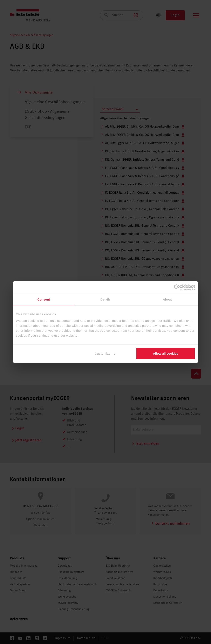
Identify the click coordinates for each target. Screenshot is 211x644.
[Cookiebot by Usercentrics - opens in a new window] (177, 288)
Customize (105, 353)
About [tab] (167, 299)
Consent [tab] (44, 299)
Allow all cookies (166, 353)
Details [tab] (105, 299)
